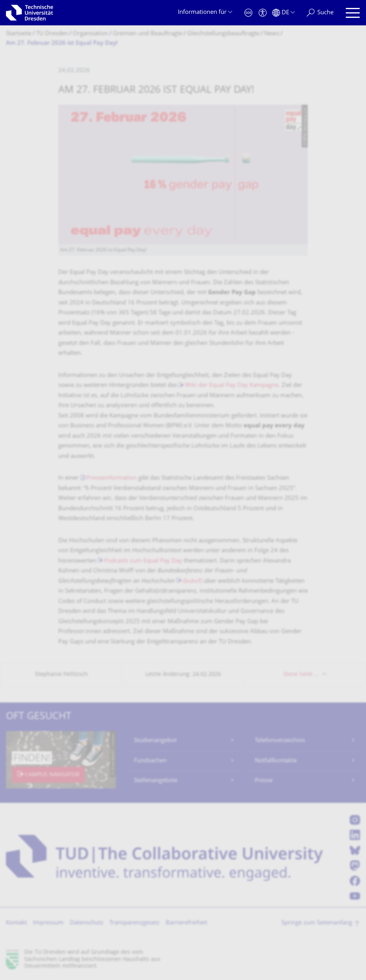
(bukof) (193, 581)
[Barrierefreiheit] (263, 13)
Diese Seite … (301, 675)
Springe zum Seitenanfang (317, 923)
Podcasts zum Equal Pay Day (143, 561)
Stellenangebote (156, 781)
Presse (264, 781)
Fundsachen (150, 761)
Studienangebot (155, 741)
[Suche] (320, 13)
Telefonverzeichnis (280, 741)
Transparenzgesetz (134, 923)
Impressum (48, 923)
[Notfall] (248, 13)
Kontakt (16, 923)
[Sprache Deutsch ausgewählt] (283, 13)
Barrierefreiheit (186, 923)
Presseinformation (112, 478)
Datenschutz (87, 923)
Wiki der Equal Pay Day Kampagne (232, 386)
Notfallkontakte (276, 761)
